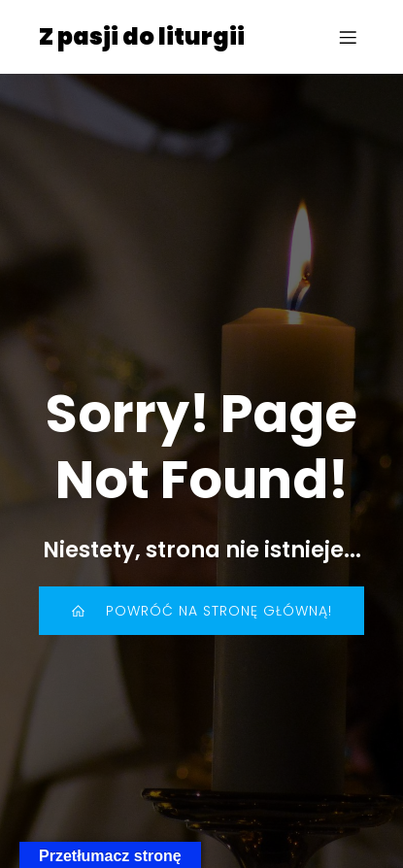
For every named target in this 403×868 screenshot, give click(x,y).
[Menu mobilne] (348, 37)
